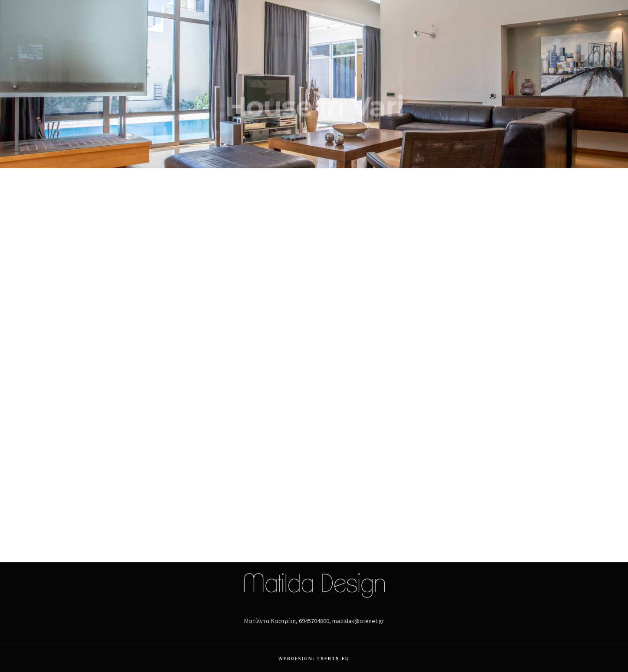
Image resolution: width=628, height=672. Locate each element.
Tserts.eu (333, 658)
